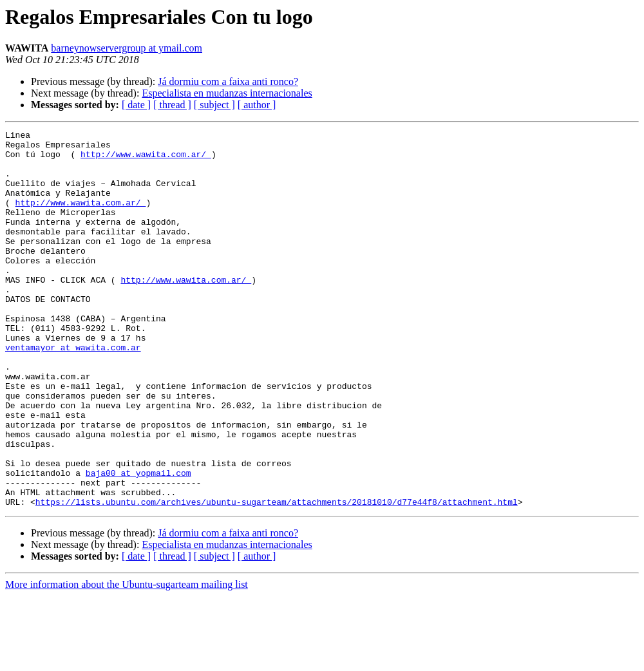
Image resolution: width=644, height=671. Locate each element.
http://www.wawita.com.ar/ (146, 160)
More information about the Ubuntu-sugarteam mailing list (127, 660)
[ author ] (257, 105)
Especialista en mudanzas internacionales (227, 93)
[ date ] (136, 105)
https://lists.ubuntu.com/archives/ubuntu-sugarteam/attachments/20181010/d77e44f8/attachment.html (277, 577)
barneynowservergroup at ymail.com (127, 48)
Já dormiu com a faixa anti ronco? (228, 81)
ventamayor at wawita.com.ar (73, 392)
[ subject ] (214, 105)
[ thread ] (172, 105)
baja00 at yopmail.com (138, 542)
